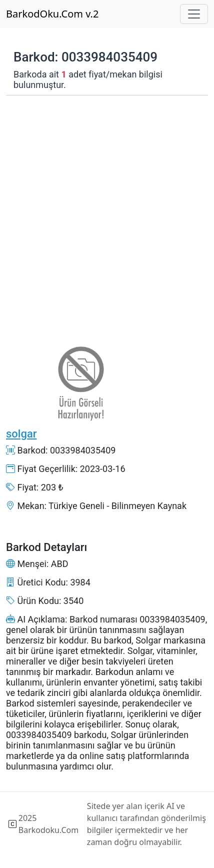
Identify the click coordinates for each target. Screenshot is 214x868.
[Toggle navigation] (194, 14)
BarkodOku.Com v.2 (52, 14)
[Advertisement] (107, 212)
